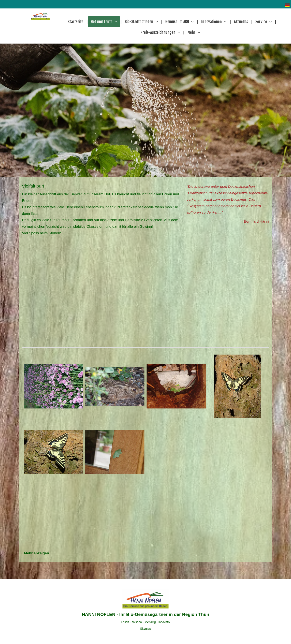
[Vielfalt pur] (54, 386)
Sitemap (145, 629)
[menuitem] (76, 22)
